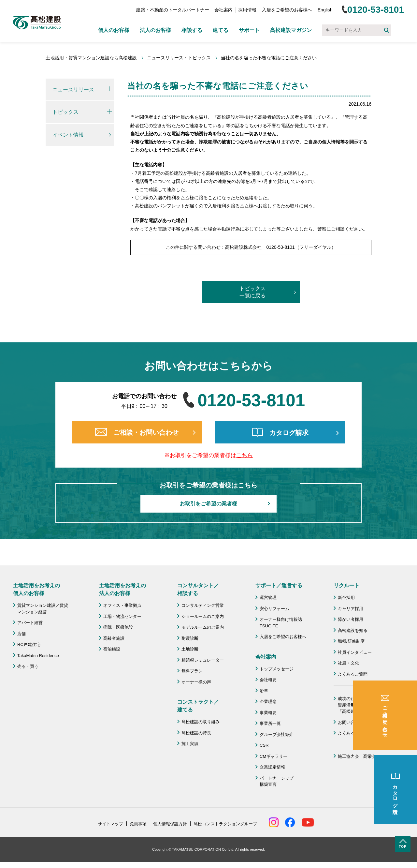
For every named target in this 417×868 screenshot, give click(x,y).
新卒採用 (346, 598)
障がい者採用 (351, 619)
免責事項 (138, 824)
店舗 (22, 634)
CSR (264, 745)
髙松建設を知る (353, 630)
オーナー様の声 (196, 682)
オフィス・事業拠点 (122, 605)
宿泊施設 (112, 649)
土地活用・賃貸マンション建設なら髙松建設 (91, 58)
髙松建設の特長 (196, 733)
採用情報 (247, 10)
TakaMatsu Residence (38, 656)
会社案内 (223, 10)
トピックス (65, 112)
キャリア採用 (351, 609)
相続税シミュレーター (203, 660)
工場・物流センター (122, 616)
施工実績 (190, 744)
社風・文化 (348, 663)
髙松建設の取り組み (201, 722)
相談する (192, 30)
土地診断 (190, 649)
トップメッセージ (277, 669)
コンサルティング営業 (203, 605)
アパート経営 (30, 623)
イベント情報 (68, 135)
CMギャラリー (273, 756)
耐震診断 (190, 638)
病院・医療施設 (118, 627)
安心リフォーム (274, 609)
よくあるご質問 (353, 674)
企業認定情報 (272, 767)
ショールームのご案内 (203, 616)
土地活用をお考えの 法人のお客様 (122, 589)
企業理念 (268, 702)
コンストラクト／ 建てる (198, 706)
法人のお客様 (155, 30)
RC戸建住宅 (29, 644)
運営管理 (268, 598)
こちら (244, 455)
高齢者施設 (114, 638)
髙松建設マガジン (291, 30)
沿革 (264, 691)
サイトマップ (110, 824)
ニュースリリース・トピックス (179, 58)
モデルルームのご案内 (203, 627)
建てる (221, 30)
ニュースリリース (73, 90)
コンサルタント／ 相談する (198, 589)
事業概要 (268, 713)
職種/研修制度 (351, 641)
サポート (249, 30)
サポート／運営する (279, 585)
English (325, 10)
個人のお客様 (114, 30)
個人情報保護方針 (170, 824)
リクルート (347, 585)
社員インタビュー (355, 652)
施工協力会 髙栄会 (357, 756)
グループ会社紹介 (277, 734)
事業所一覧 (270, 723)
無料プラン (192, 671)
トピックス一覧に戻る (252, 292)
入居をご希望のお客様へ (287, 10)
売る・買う (28, 666)
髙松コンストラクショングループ (225, 824)
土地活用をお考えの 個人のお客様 (36, 589)
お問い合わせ (351, 722)
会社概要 (268, 680)
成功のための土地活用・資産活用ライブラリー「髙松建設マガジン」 (361, 705)
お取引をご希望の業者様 (208, 504)
